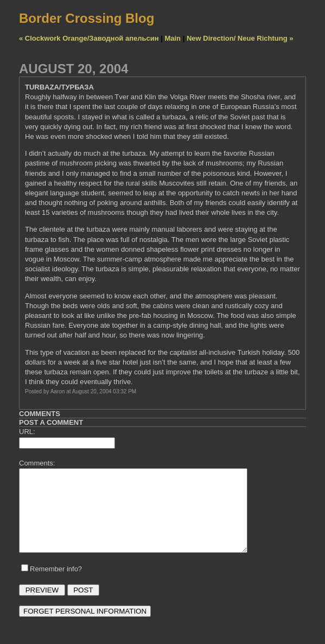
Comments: (37, 463)
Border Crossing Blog (87, 18)
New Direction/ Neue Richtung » (240, 38)
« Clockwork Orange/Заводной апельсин (89, 38)
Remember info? (56, 585)
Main (173, 38)
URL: (27, 432)
